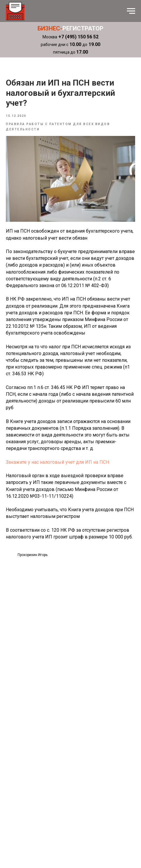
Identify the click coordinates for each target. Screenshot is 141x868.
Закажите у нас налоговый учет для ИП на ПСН (57, 462)
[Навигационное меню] (131, 11)
